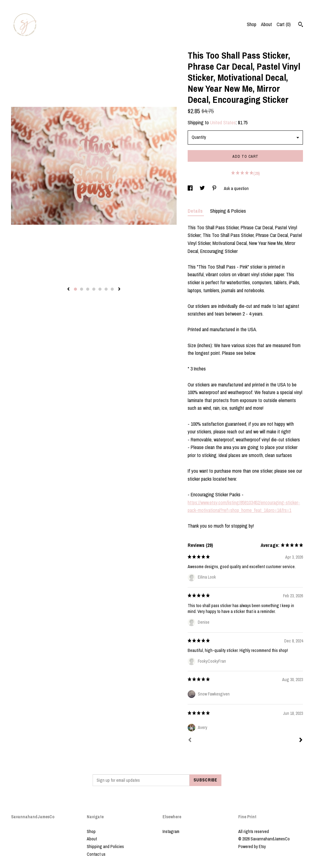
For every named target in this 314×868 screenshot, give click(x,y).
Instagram (171, 831)
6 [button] (106, 289)
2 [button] (82, 289)
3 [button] (88, 289)
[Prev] (190, 741)
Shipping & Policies (228, 211)
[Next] (301, 741)
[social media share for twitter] (203, 188)
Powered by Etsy (252, 847)
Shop (252, 24)
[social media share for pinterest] (215, 188)
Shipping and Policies (105, 847)
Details (196, 211)
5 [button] (100, 289)
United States (223, 122)
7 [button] (112, 289)
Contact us (96, 854)
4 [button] (94, 289)
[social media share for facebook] (191, 188)
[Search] (301, 25)
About (266, 24)
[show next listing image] (119, 289)
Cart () (284, 24)
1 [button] (75, 289)
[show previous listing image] (68, 289)
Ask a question (236, 188)
